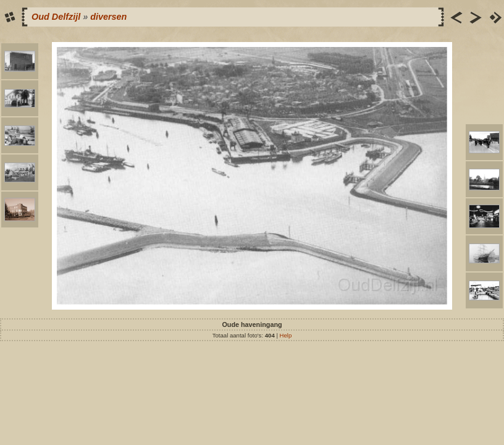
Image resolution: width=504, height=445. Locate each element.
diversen (108, 17)
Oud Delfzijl (56, 17)
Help (286, 335)
